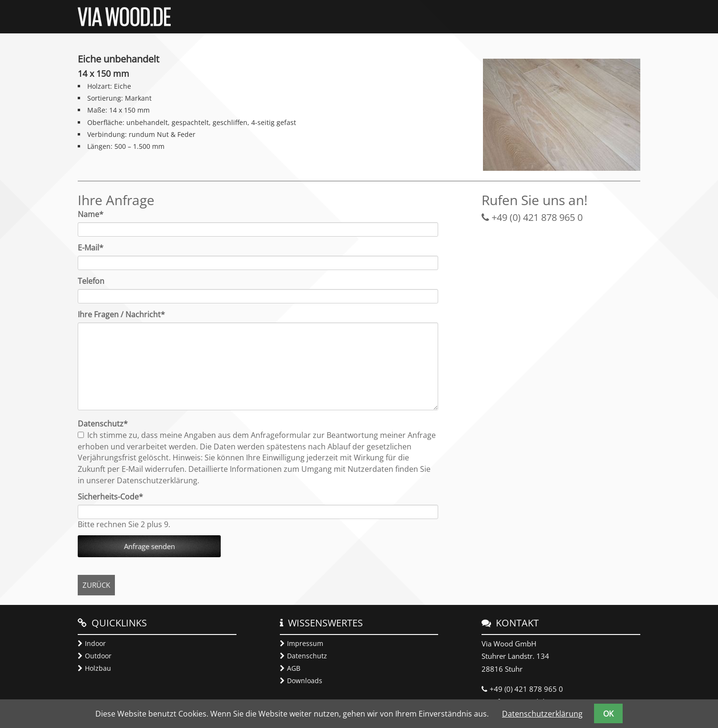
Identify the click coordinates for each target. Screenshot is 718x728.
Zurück (96, 585)
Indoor (95, 643)
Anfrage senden (149, 546)
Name (95, 214)
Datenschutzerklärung (542, 714)
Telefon (91, 281)
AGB (294, 668)
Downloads (305, 681)
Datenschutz (307, 656)
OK (608, 714)
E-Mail (95, 248)
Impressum (305, 643)
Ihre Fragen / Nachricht (121, 314)
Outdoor (98, 656)
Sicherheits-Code (110, 497)
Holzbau (98, 668)
